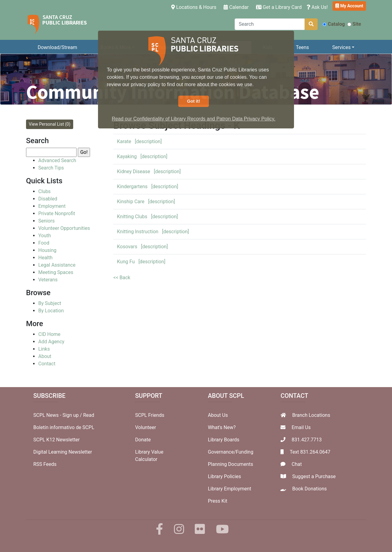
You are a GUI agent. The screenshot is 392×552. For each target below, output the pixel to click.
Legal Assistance (57, 265)
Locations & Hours (195, 7)
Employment (52, 206)
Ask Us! (317, 7)
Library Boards (224, 440)
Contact (47, 364)
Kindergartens (132, 187)
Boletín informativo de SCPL (64, 427)
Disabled (48, 199)
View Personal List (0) (50, 124)
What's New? (222, 427)
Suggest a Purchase (314, 476)
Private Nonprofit (57, 213)
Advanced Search (57, 160)
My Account (349, 6)
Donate (143, 440)
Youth (45, 236)
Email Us (301, 427)
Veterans (48, 280)
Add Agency (51, 342)
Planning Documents (231, 464)
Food (44, 243)
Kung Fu (126, 262)
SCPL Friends (150, 415)
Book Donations (309, 489)
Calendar (236, 7)
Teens (302, 47)
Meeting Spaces (56, 272)
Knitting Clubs (132, 217)
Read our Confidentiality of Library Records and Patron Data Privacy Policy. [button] (194, 119)
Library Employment (230, 489)
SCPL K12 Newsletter (57, 440)
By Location (51, 311)
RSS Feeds (45, 464)
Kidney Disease (134, 171)
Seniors (47, 221)
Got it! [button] (194, 101)
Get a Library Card (279, 7)
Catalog (334, 24)
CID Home (49, 334)
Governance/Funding (231, 452)
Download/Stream (57, 47)
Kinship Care (131, 202)
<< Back (122, 278)
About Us (218, 415)
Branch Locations (311, 415)
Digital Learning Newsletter (63, 452)
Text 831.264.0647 (310, 452)
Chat (297, 464)
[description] (148, 141)
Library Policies (224, 476)
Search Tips (51, 168)
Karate (124, 141)
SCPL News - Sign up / (58, 415)
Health (45, 258)
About (45, 356)
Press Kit (218, 501)
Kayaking (127, 156)
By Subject (50, 303)
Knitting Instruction (138, 232)
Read (89, 415)
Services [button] (341, 47)
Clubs (44, 191)
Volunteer (145, 427)
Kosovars (127, 247)
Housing (47, 250)
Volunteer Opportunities (64, 228)
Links (44, 349)
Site (354, 24)
